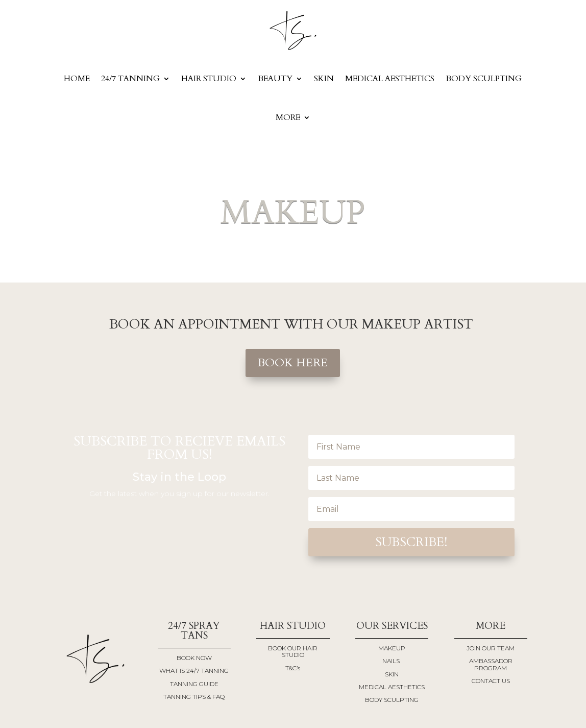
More (288, 118)
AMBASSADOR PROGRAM (491, 664)
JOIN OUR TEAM (491, 648)
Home (77, 79)
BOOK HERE (293, 363)
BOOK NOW (194, 658)
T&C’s (293, 668)
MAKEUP (392, 648)
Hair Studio (209, 79)
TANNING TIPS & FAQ (194, 697)
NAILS (392, 661)
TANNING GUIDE (194, 684)
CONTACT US (491, 681)
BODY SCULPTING (484, 79)
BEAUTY (275, 79)
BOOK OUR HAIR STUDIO (293, 651)
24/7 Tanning (130, 79)
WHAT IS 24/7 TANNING (194, 671)
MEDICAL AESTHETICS (390, 79)
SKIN (324, 79)
